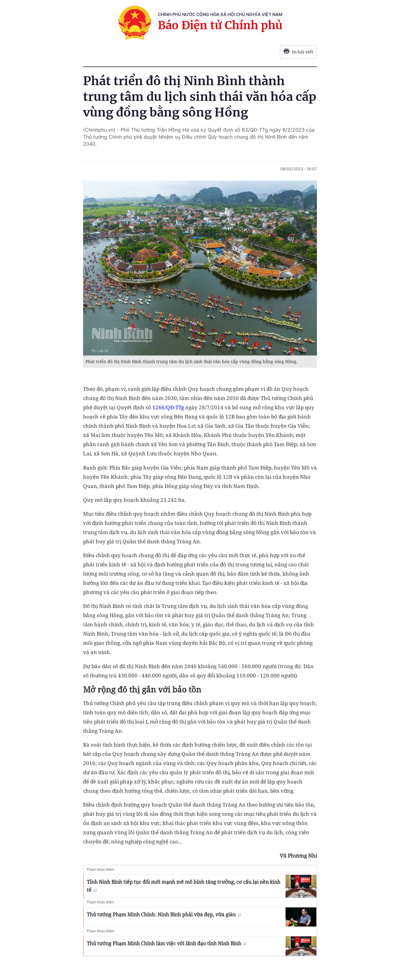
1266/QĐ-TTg (168, 407)
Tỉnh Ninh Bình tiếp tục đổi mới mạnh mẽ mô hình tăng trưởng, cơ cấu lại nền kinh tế (184, 886)
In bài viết (298, 52)
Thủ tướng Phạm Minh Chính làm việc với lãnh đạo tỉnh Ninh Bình (167, 943)
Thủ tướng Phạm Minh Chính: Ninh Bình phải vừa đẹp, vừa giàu (164, 915)
